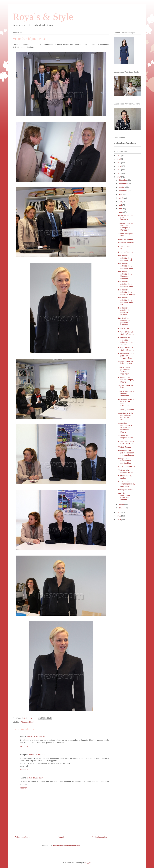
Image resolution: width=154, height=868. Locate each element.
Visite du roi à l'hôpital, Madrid (126, 437)
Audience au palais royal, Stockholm (126, 442)
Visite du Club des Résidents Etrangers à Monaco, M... (126, 227)
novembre (123, 184)
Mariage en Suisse (126, 490)
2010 (119, 520)
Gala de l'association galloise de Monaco (124, 496)
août (121, 194)
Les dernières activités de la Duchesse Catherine (125, 275)
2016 (119, 166)
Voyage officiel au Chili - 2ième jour (126, 349)
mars (121, 212)
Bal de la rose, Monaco (124, 248)
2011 (119, 516)
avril (121, 209)
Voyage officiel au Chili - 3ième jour (126, 333)
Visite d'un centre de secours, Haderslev (127, 393)
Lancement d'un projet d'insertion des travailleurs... (126, 453)
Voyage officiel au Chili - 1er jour (125, 363)
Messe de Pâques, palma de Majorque (126, 217)
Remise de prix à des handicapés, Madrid (126, 380)
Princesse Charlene (28, 722)
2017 (119, 163)
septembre (123, 191)
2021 (119, 155)
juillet (121, 198)
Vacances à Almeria (126, 243)
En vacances (124, 328)
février (122, 504)
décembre (123, 180)
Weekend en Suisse (126, 467)
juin (120, 201)
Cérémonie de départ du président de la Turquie (125, 341)
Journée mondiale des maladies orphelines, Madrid (126, 416)
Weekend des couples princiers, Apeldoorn (126, 484)
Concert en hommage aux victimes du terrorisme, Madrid (125, 427)
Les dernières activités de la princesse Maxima (125, 311)
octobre (122, 187)
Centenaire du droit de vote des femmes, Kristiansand (126, 403)
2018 (119, 159)
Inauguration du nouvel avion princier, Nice (125, 461)
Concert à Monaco (126, 239)
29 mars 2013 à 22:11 (38, 755)
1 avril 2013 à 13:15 (35, 778)
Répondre (24, 746)
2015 (119, 170)
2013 (119, 177)
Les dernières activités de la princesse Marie (126, 284)
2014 (119, 173)
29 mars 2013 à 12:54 (36, 736)
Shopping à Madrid (126, 409)
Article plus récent (22, 837)
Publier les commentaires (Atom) (67, 845)
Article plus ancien (99, 837)
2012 (119, 512)
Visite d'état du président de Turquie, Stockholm (124, 371)
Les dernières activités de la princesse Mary (126, 266)
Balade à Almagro (126, 252)
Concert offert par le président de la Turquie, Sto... (126, 356)
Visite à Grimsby (125, 447)
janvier (122, 508)
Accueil (61, 837)
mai (120, 205)
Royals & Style (43, 17)
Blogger (88, 862)
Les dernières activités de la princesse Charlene (125, 321)
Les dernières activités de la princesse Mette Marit (126, 301)
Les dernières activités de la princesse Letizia (126, 258)
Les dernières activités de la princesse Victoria (127, 292)
